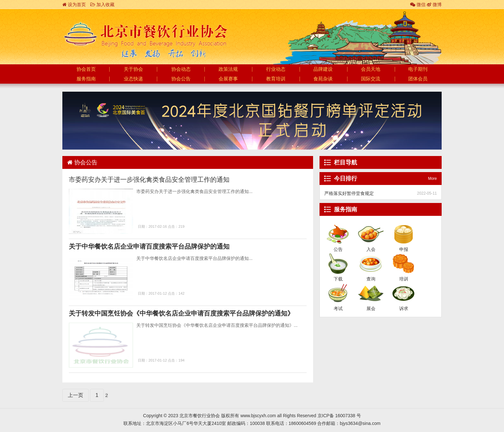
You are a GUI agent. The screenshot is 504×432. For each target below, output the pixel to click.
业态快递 (133, 79)
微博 (434, 5)
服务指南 (86, 79)
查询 (371, 263)
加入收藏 (102, 5)
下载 (338, 263)
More (432, 179)
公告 (338, 234)
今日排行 (346, 179)
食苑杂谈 (323, 79)
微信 (418, 5)
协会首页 (86, 69)
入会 (371, 234)
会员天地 (371, 69)
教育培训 (276, 79)
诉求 (404, 293)
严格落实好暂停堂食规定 (349, 193)
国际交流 (371, 79)
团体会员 (418, 79)
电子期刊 (418, 69)
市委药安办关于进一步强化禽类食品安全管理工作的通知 (149, 179)
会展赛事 (228, 79)
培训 (404, 263)
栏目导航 (346, 162)
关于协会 (133, 69)
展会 (371, 293)
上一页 (76, 395)
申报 (404, 234)
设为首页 (74, 5)
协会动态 (181, 69)
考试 (338, 293)
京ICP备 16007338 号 (339, 416)
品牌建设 (323, 69)
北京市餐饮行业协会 (145, 34)
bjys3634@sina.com (360, 423)
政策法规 (228, 69)
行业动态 (276, 69)
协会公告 (181, 79)
